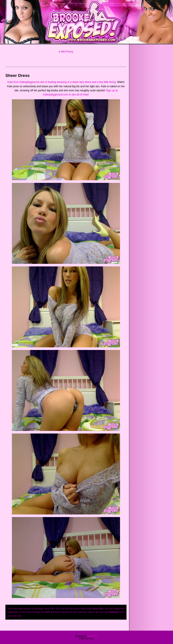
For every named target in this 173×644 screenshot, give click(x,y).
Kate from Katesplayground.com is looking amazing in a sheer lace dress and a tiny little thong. (62, 82)
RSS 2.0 (50, 612)
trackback (114, 612)
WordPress (92, 636)
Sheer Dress (18, 75)
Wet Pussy (67, 52)
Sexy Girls (98, 609)
